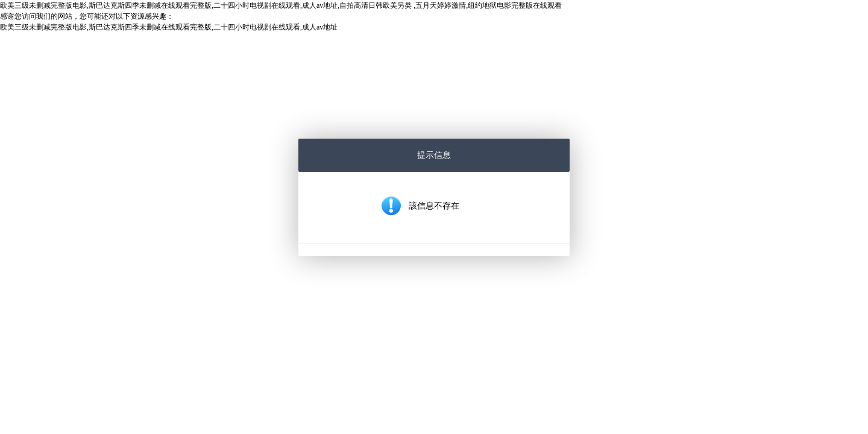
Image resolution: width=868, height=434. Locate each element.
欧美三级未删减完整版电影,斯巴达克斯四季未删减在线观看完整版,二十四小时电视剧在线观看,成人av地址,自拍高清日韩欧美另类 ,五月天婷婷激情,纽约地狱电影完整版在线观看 (281, 5)
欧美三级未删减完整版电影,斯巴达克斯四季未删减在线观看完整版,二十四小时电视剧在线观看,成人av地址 (169, 27)
